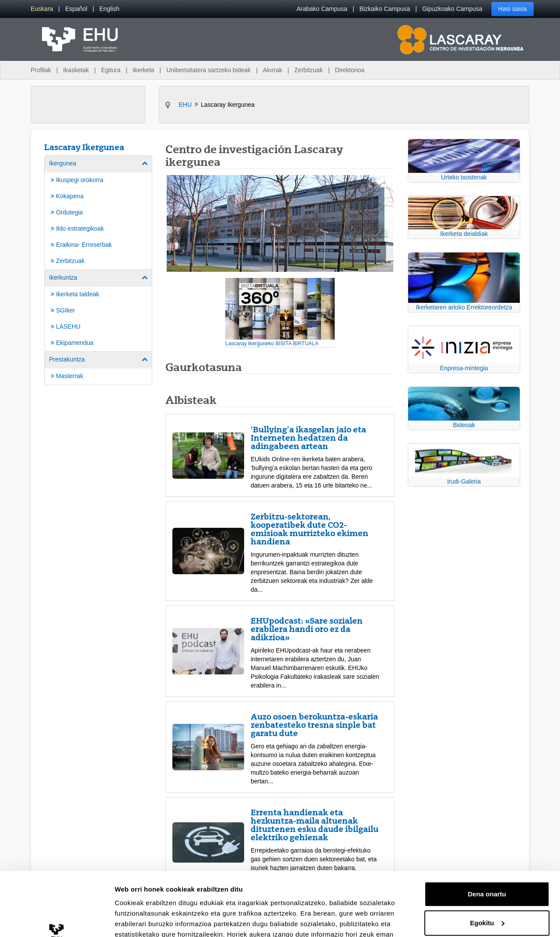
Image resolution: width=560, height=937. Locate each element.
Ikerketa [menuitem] (143, 70)
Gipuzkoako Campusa (452, 9)
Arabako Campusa (322, 9)
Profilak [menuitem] (41, 70)
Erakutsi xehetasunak (149, 920)
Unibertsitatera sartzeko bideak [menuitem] (208, 70)
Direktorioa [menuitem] (350, 70)
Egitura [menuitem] (111, 70)
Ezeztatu (487, 892)
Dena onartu (487, 834)
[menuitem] (42, 9)
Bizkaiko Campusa (385, 9)
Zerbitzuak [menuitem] (309, 70)
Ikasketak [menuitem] (76, 70)
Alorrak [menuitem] (273, 70)
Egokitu (487, 863)
